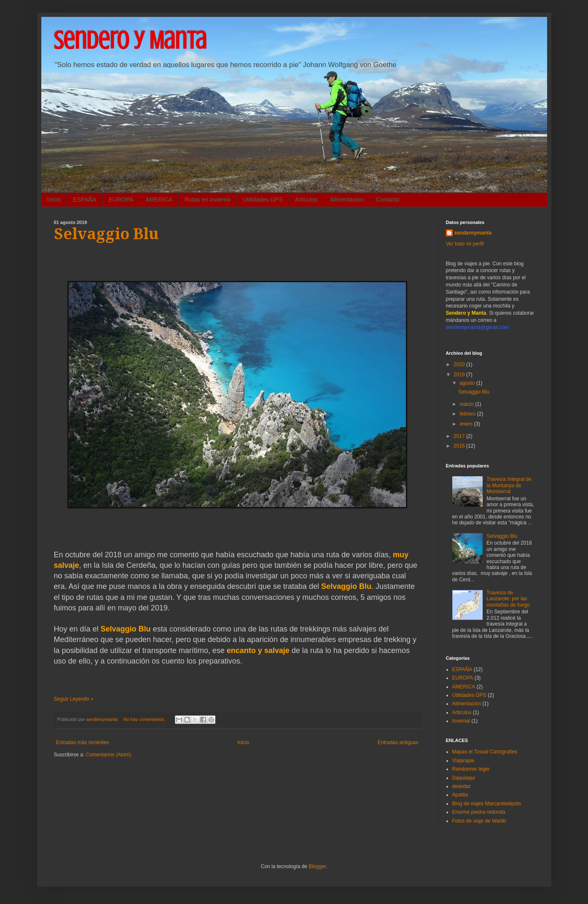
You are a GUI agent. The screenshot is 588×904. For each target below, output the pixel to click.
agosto (468, 383)
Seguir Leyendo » (74, 699)
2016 (460, 446)
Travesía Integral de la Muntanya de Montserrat (509, 485)
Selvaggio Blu (106, 234)
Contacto (388, 200)
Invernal (461, 721)
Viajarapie (463, 761)
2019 (460, 375)
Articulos (306, 200)
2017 (460, 436)
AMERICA (159, 200)
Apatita (460, 795)
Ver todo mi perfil (465, 244)
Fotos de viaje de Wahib (479, 821)
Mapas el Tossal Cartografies (485, 752)
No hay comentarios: (145, 719)
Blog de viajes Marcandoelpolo (487, 804)
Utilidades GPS (263, 200)
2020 (460, 364)
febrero (468, 414)
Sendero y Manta (130, 40)
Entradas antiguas (398, 742)
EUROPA (121, 200)
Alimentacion (346, 200)
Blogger (317, 866)
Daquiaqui (464, 778)
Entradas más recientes (83, 742)
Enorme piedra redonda (479, 812)
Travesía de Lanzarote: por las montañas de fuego (508, 599)
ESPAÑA (85, 200)
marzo (467, 404)
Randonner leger (471, 769)
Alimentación (467, 704)
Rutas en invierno (208, 200)
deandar (462, 786)
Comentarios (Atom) (109, 755)
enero (467, 424)
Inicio (54, 200)
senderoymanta (473, 233)
